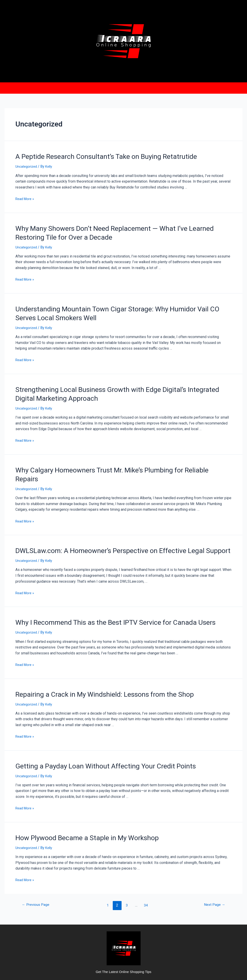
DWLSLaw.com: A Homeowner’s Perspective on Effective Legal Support (108, 530)
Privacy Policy (130, 87)
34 (147, 880)
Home (79, 87)
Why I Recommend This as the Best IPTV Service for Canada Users (101, 601)
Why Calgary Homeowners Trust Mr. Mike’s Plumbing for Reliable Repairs (109, 460)
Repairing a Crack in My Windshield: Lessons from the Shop (92, 672)
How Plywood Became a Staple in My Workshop (77, 813)
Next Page (213, 880)
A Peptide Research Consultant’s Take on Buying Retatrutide (93, 154)
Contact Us (162, 87)
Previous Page (37, 880)
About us (100, 87)
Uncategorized (27, 164)
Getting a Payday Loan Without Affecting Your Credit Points (92, 742)
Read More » (25, 196)
